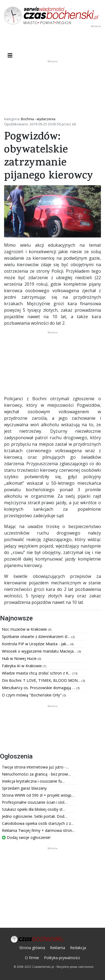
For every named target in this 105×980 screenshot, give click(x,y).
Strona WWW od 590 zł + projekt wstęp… (38, 795)
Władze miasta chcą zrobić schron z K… (37, 673)
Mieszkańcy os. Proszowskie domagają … (39, 688)
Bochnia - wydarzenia (38, 119)
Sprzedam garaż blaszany (24, 788)
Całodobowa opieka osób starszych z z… (38, 823)
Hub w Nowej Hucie (20, 658)
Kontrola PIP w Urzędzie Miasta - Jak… (36, 644)
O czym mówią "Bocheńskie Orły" (32, 695)
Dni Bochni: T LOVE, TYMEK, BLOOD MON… (42, 680)
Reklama (58, 948)
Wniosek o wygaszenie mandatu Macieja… (40, 651)
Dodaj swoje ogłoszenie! (26, 837)
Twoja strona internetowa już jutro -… (35, 767)
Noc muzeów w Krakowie (25, 629)
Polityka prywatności (62, 958)
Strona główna (32, 948)
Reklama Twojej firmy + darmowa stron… (39, 830)
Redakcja (78, 948)
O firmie (32, 958)
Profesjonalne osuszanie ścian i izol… (35, 802)
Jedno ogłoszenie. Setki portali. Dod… (35, 816)
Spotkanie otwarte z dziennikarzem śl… (37, 636)
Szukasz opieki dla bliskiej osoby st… (34, 809)
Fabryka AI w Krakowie (22, 666)
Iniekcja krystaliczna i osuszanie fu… (33, 781)
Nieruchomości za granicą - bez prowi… (36, 774)
